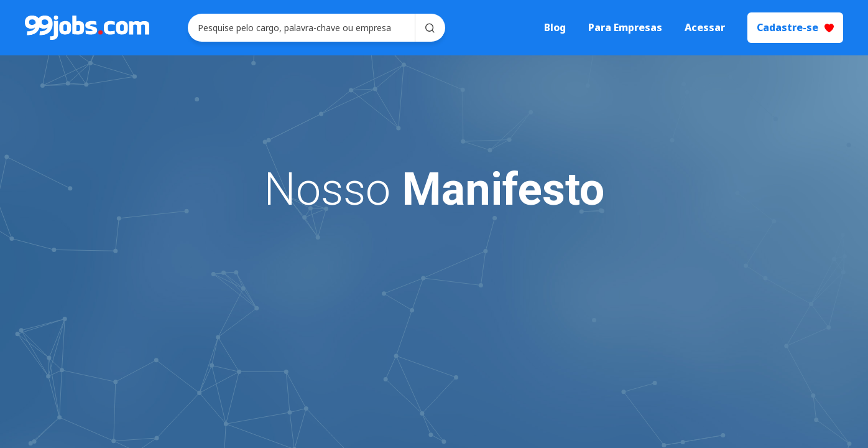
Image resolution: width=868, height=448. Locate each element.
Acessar (705, 28)
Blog (555, 28)
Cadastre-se (795, 27)
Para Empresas (625, 28)
